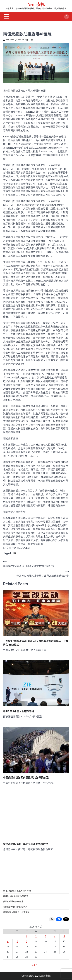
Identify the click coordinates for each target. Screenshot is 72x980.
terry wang (9, 40)
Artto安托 (36, 5)
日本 (14, 553)
